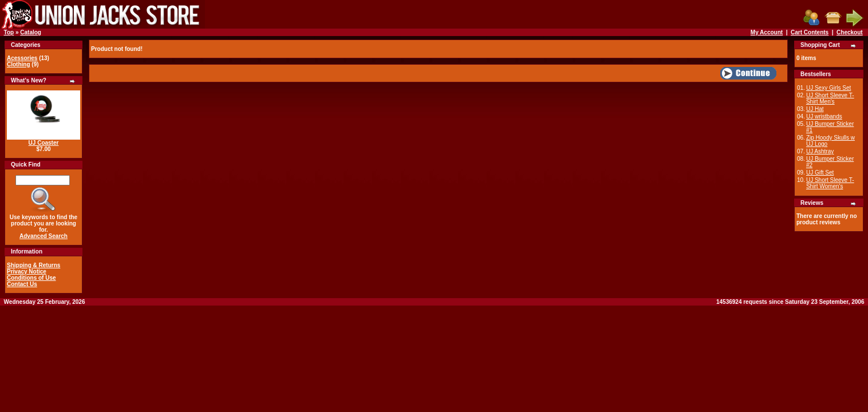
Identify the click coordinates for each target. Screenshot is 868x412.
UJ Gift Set (820, 173)
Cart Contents (810, 32)
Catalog (31, 32)
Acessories (22, 58)
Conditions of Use (31, 278)
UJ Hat (815, 109)
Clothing (19, 64)
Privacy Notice (27, 272)
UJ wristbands (824, 116)
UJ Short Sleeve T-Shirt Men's (830, 98)
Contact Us (22, 284)
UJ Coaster (44, 143)
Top (9, 32)
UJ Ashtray (820, 151)
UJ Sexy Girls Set (828, 88)
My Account (767, 32)
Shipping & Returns (33, 265)
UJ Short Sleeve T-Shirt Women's (830, 183)
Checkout (850, 32)
